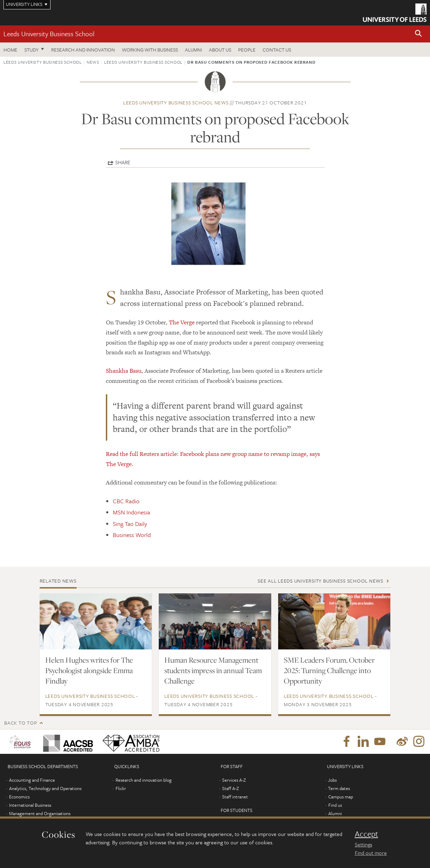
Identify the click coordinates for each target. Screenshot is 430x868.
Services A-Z (234, 780)
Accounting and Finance (32, 780)
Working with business (150, 50)
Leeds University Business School (49, 34)
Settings (363, 844)
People (247, 50)
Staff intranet (235, 797)
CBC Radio (126, 501)
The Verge (182, 322)
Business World (132, 535)
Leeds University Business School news (176, 102)
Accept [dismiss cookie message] (366, 834)
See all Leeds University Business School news (320, 581)
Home (10, 50)
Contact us (277, 50)
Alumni (193, 50)
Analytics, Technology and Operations (45, 788)
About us (220, 50)
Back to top (21, 723)
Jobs (332, 780)
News (93, 62)
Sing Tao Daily (130, 524)
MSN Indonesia (131, 512)
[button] (419, 34)
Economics (19, 797)
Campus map (341, 797)
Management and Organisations (40, 813)
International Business (30, 805)
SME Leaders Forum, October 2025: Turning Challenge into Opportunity (329, 670)
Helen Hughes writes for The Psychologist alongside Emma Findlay (89, 670)
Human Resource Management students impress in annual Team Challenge (213, 670)
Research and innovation (83, 50)
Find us (335, 805)
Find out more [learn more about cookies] (371, 853)
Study (32, 50)
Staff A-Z (230, 788)
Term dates (339, 788)
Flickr (121, 788)
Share (123, 162)
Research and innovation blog (144, 780)
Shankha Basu (124, 371)
